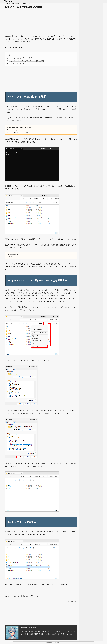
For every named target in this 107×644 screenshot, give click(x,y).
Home (6, 4)
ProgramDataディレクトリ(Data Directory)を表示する (26, 61)
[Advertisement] (41, 21)
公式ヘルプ (15, 118)
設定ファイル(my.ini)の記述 (24, 4)
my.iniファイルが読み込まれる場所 (20, 58)
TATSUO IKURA (30, 628)
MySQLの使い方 (12, 4)
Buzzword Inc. (54, 643)
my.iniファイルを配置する (17, 64)
